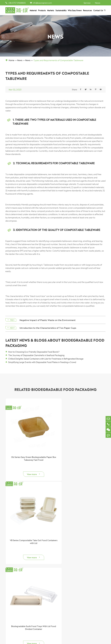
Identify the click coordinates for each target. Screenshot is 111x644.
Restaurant (65, 614)
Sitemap (67, 641)
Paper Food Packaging (42, 607)
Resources (87, 10)
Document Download (97, 610)
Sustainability (61, 10)
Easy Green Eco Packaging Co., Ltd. (31, 641)
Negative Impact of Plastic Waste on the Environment (48, 320)
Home (11, 60)
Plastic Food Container (42, 610)
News (98, 3)
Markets (51, 10)
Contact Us (98, 10)
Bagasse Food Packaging (43, 604)
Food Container (12, 604)
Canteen (64, 617)
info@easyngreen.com (42, 3)
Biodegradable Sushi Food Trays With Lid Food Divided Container (29, 529)
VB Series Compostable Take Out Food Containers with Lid (82, 451)
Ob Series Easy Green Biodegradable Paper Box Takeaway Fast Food (29, 451)
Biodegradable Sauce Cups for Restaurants (82, 527)
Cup (7, 617)
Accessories (10, 620)
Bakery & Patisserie (68, 610)
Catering (64, 627)
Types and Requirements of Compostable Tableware (58, 60)
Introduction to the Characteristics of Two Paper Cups (49, 328)
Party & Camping (68, 620)
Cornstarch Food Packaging (44, 614)
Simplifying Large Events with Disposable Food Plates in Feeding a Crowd (41, 363)
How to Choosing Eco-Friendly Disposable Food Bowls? (32, 352)
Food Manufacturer (69, 623)
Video (90, 614)
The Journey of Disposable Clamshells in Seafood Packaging (35, 356)
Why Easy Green (75, 10)
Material (33, 10)
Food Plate (10, 614)
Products (42, 10)
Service (87, 3)
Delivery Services (68, 607)
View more (29, 467)
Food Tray (10, 610)
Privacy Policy (78, 641)
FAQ (90, 607)
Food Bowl (10, 607)
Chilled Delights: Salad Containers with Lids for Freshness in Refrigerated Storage (44, 359)
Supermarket (66, 604)
